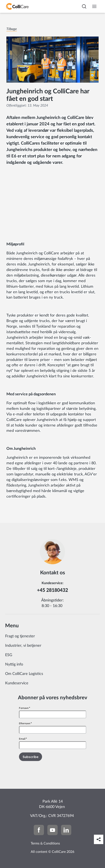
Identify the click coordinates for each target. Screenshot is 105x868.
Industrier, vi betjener (23, 646)
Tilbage (12, 29)
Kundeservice (17, 683)
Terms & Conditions (45, 843)
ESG (9, 655)
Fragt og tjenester (20, 636)
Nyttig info (14, 664)
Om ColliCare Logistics (24, 674)
